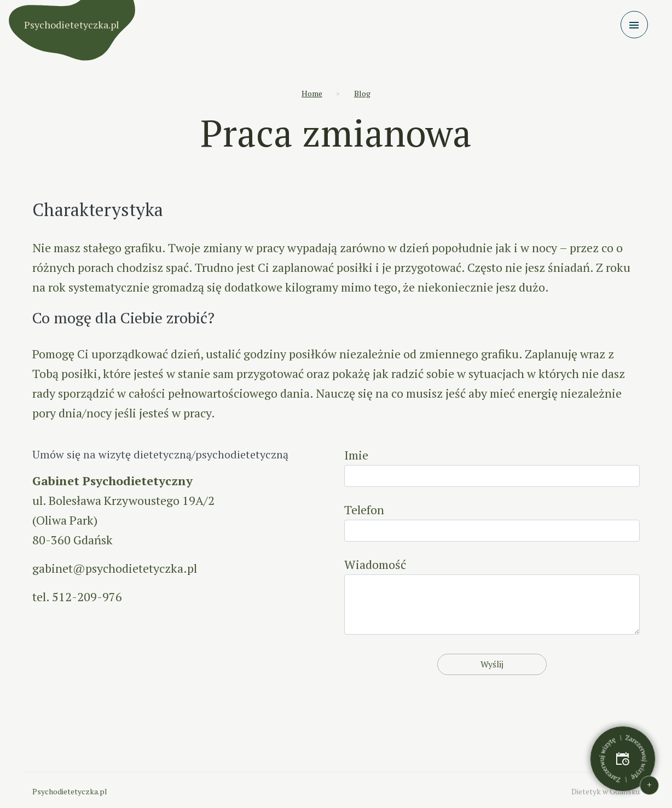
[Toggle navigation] (634, 25)
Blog (362, 93)
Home (312, 93)
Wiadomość (492, 595)
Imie (492, 467)
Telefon (492, 522)
